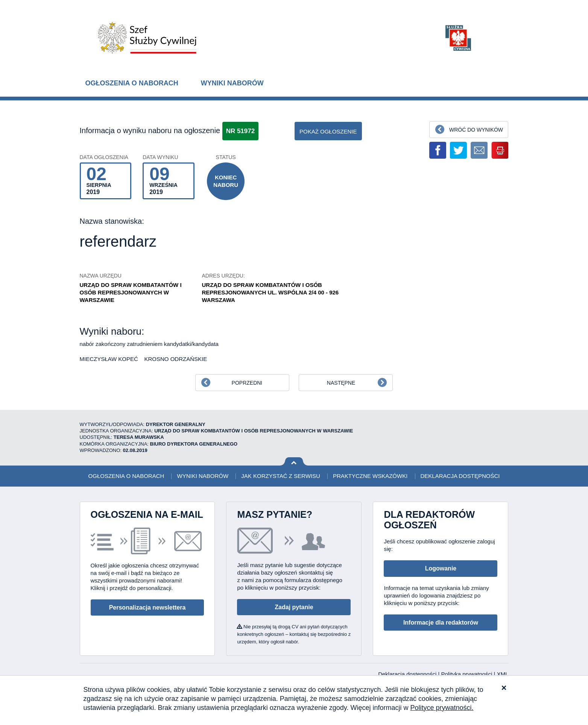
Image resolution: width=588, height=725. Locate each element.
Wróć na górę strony (294, 462)
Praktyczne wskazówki (370, 476)
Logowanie (441, 568)
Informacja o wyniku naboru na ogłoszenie (150, 130)
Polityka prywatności (468, 674)
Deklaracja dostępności (460, 476)
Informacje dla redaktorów (441, 623)
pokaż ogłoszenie (328, 131)
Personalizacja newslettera (147, 607)
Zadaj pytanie (294, 607)
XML (503, 674)
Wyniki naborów (232, 83)
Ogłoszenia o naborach (132, 83)
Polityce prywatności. (442, 708)
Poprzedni (247, 383)
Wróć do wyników (476, 130)
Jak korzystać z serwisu (280, 476)
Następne (341, 383)
